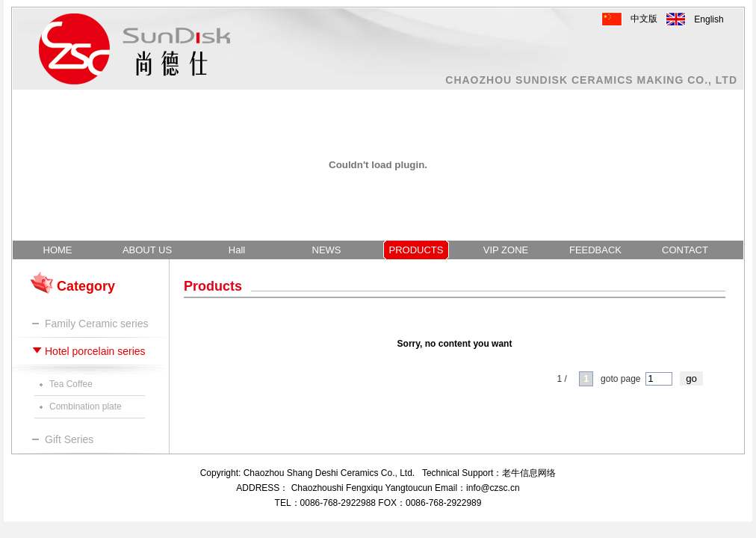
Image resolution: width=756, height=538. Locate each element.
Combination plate (86, 406)
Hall (237, 250)
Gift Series (69, 439)
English (709, 19)
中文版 (644, 19)
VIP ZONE (506, 250)
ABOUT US (147, 250)
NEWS (327, 250)
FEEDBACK (595, 250)
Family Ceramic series (96, 324)
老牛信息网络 (529, 473)
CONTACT (685, 250)
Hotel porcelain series (95, 351)
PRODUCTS (416, 250)
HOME (58, 250)
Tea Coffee (71, 384)
